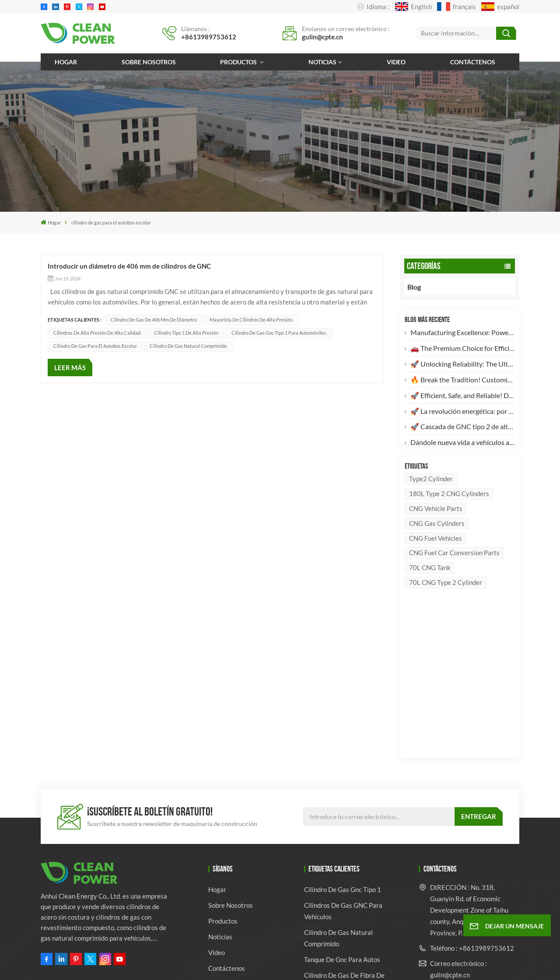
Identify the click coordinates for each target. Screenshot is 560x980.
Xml (332, 963)
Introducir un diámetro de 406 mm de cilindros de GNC (129, 266)
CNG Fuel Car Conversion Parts (454, 571)
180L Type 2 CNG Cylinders (449, 512)
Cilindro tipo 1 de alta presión (186, 333)
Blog (422, 287)
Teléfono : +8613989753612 (472, 804)
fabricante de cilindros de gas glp (349, 864)
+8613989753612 (209, 37)
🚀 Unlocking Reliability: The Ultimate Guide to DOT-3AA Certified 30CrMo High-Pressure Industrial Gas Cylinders (460, 366)
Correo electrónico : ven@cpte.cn (458, 852)
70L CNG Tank (430, 586)
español (500, 7)
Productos (239, 62)
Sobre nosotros (149, 62)
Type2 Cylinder (431, 497)
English (413, 7)
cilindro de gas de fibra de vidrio (344, 837)
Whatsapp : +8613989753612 (458, 878)
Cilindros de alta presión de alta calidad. (97, 333)
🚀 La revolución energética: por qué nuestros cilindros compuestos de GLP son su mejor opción (460, 413)
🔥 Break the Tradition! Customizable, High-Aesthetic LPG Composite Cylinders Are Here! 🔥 (460, 381)
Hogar (66, 62)
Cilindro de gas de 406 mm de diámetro (154, 320)
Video (396, 62)
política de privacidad (377, 963)
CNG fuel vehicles (436, 556)
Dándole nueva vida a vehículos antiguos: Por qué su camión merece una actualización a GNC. (460, 444)
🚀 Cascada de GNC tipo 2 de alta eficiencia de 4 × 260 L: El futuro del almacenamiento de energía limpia (460, 429)
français (457, 7)
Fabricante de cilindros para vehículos (345, 891)
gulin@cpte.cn (322, 37)
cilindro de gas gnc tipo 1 (343, 745)
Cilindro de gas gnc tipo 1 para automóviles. (279, 333)
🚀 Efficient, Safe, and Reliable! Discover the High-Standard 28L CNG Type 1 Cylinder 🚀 (460, 397)
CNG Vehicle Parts (436, 527)
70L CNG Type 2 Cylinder (446, 601)
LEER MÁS (70, 367)
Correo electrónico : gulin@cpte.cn (458, 825)
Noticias (322, 62)
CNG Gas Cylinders (437, 542)
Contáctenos (473, 62)
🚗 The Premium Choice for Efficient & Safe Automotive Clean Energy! (460, 350)
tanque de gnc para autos (342, 815)
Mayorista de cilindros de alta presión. (251, 320)
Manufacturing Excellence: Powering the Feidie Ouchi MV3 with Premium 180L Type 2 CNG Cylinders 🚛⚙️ (460, 334)
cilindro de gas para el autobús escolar (95, 346)
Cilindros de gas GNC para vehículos (343, 767)
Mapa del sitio (299, 963)
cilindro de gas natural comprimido (188, 346)
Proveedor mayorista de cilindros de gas (340, 918)
